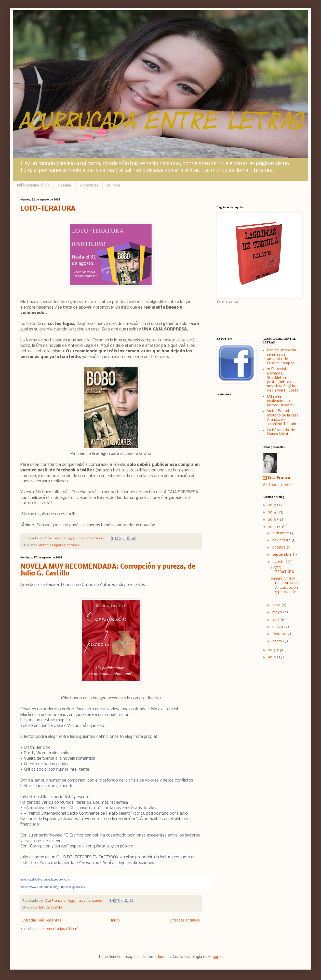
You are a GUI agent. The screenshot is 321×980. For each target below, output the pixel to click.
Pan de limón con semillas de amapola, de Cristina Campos (282, 357)
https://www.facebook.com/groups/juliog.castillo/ (53, 887)
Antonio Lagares (52, 545)
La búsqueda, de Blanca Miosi (281, 432)
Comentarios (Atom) (61, 929)
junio (277, 605)
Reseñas (65, 185)
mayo (278, 612)
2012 (272, 657)
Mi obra (113, 185)
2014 (272, 527)
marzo (278, 627)
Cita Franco (279, 478)
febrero (279, 634)
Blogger (215, 957)
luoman (164, 957)
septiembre (283, 555)
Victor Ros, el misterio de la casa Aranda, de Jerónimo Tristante (283, 417)
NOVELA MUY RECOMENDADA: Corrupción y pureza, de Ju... (286, 588)
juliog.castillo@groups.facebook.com (45, 880)
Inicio (115, 920)
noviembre (282, 540)
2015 (272, 520)
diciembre (281, 533)
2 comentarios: (91, 901)
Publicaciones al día (33, 185)
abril (276, 620)
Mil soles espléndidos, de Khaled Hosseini (280, 401)
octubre (279, 547)
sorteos (73, 545)
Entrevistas (89, 185)
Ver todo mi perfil (277, 485)
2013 (272, 650)
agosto (279, 562)
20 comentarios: (92, 538)
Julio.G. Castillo (50, 908)
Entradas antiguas (185, 920)
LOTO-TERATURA (48, 209)
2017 (272, 505)
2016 (273, 512)
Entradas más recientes (41, 920)
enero (278, 641)
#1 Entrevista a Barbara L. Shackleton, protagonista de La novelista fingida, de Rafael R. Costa (283, 380)
